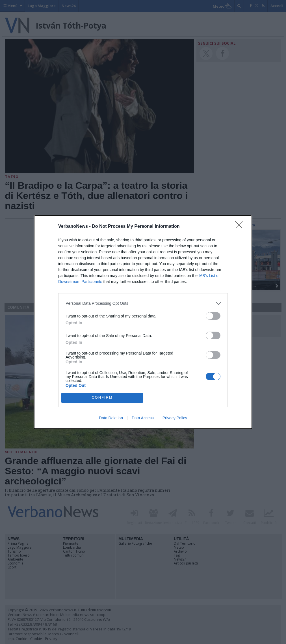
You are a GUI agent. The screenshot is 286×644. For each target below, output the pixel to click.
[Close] (241, 227)
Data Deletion (111, 418)
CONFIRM (102, 398)
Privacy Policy (175, 418)
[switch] (213, 316)
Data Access (143, 418)
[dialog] (143, 322)
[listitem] (143, 303)
